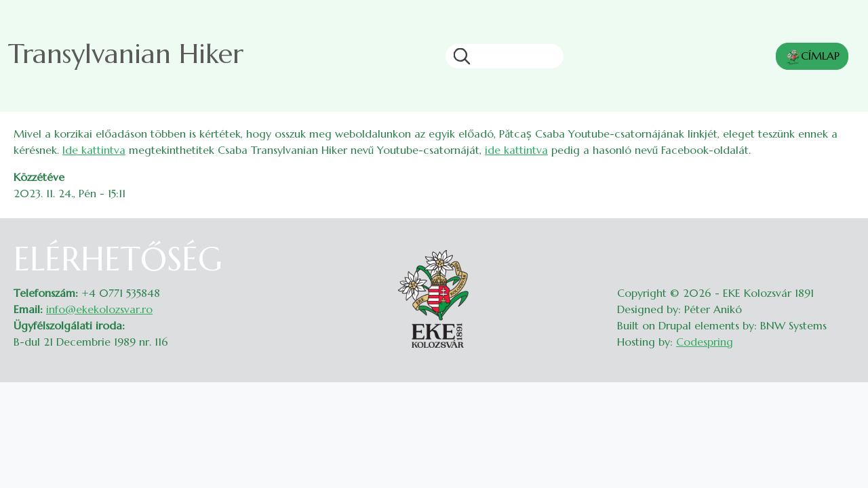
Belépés (841, 248)
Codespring (705, 342)
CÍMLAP (812, 57)
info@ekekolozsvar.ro (99, 309)
